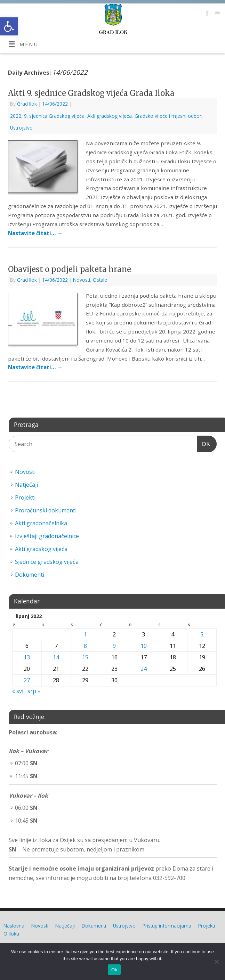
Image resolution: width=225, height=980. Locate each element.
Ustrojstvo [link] (21, 128)
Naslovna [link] (14, 926)
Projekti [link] (25, 497)
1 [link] (85, 634)
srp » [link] (34, 691)
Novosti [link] (82, 280)
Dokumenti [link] (30, 575)
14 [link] (56, 657)
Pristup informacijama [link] (167, 926)
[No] (216, 962)
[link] (9, 26)
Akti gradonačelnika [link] (41, 523)
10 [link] (144, 646)
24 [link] (144, 669)
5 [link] (202, 634)
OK (204, 443)
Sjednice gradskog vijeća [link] (47, 562)
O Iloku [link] (11, 934)
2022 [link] (16, 116)
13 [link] (27, 657)
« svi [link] (18, 691)
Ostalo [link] (100, 280)
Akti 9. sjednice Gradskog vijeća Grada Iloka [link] (91, 93)
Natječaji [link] (26, 485)
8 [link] (85, 646)
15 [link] (85, 657)
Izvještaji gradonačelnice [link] (47, 536)
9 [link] (114, 646)
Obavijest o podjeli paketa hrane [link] (70, 269)
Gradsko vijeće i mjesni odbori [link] (168, 116)
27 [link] (27, 680)
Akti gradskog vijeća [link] (110, 116)
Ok (114, 970)
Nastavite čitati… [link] (35, 233)
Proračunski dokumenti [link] (46, 510)
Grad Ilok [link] (27, 104)
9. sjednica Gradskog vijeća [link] (54, 116)
